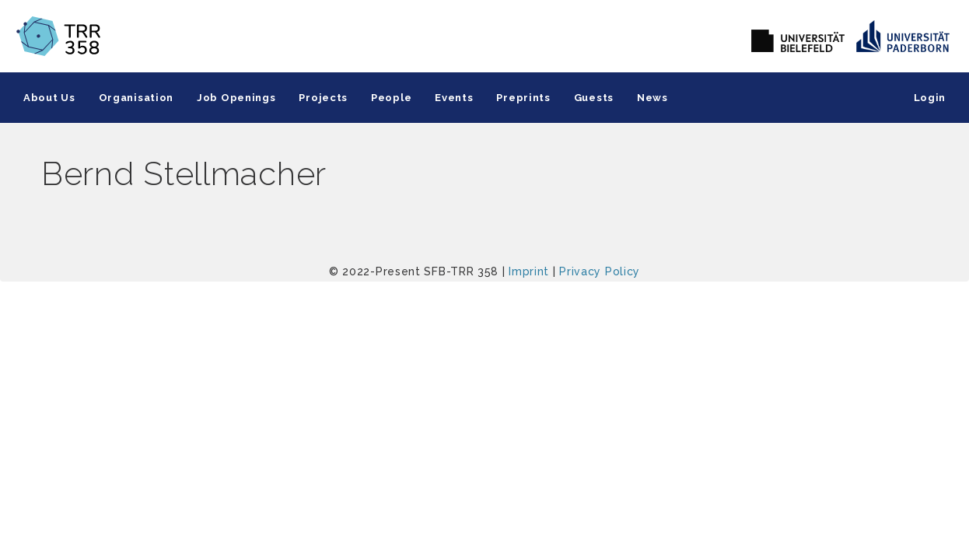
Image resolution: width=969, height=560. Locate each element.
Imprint (529, 271)
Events (454, 98)
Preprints (523, 98)
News (652, 98)
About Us (49, 98)
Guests (594, 98)
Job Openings (236, 98)
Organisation (136, 98)
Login (930, 98)
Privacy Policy (600, 271)
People (391, 98)
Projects (323, 98)
